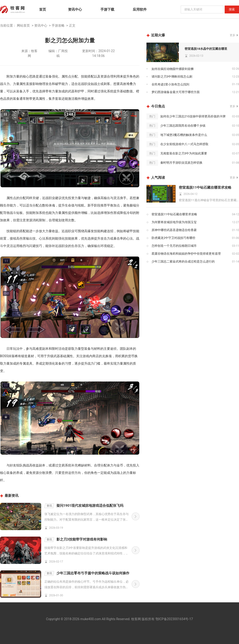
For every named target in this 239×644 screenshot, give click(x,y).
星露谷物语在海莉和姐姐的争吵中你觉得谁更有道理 (186, 254)
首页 (43, 9)
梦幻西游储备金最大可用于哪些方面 (176, 92)
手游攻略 (58, 25)
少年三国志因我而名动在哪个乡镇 (183, 126)
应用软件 (140, 9)
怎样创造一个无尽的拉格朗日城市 (174, 246)
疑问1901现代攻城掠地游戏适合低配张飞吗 (84, 506)
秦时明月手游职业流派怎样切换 (181, 163)
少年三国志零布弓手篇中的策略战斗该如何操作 (87, 573)
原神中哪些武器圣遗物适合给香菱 (174, 230)
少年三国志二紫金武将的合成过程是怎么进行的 (183, 261)
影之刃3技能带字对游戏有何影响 (76, 540)
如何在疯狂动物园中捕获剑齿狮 (173, 69)
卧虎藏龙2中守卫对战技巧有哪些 (173, 238)
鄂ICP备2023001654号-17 (174, 619)
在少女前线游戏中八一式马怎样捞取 (184, 144)
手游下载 (107, 9)
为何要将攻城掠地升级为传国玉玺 (174, 222)
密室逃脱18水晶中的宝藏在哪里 (206, 49)
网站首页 (23, 25)
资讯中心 (75, 9)
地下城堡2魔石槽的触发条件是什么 (184, 135)
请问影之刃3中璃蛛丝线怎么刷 (172, 77)
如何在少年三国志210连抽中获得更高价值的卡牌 (193, 116)
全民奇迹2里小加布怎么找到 (170, 84)
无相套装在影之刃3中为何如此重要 (184, 153)
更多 (233, 35)
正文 (72, 25)
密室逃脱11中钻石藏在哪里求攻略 (205, 188)
